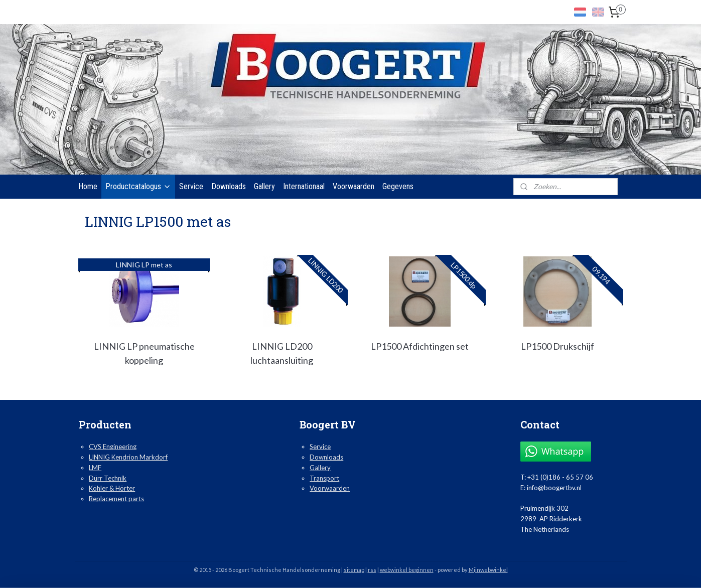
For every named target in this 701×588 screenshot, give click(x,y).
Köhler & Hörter (112, 488)
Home (88, 186)
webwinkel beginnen (407, 570)
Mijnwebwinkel (488, 570)
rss (372, 570)
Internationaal (304, 186)
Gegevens (398, 186)
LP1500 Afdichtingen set (419, 346)
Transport (324, 478)
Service (191, 186)
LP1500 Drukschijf (557, 346)
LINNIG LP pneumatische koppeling (144, 353)
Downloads (229, 186)
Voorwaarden (354, 186)
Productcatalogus (138, 186)
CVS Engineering (113, 447)
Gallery (264, 186)
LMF (95, 468)
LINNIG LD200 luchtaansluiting (282, 353)
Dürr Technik (108, 478)
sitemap (354, 570)
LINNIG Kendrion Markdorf (128, 457)
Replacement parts (116, 499)
